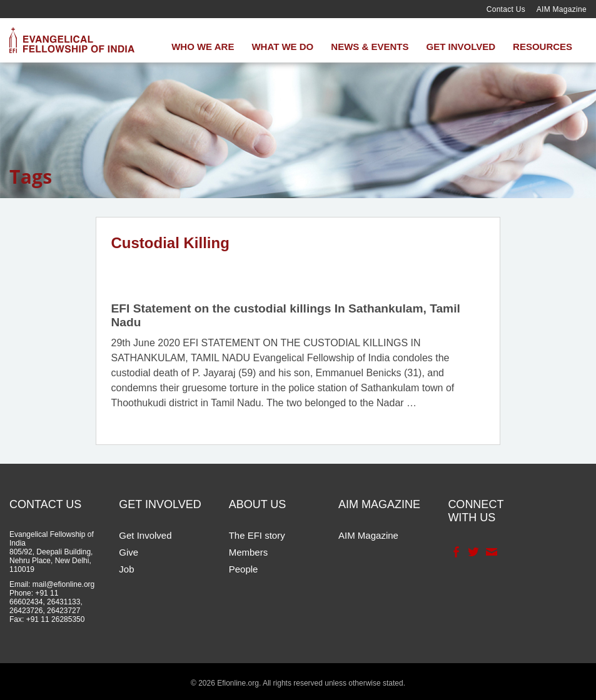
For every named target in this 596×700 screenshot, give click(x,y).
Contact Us (506, 9)
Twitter (472, 552)
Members (249, 552)
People (244, 569)
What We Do (282, 47)
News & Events (370, 47)
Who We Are (203, 47)
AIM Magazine (562, 9)
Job (126, 569)
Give (129, 552)
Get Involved (461, 47)
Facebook (455, 552)
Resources (543, 47)
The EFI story (257, 535)
